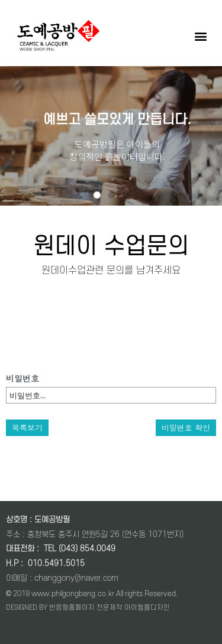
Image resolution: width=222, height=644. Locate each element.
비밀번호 (22, 378)
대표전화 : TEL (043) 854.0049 (61, 549)
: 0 (25, 563)
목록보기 (27, 427)
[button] (200, 36)
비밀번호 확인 (186, 427)
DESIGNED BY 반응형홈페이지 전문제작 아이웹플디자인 (88, 608)
